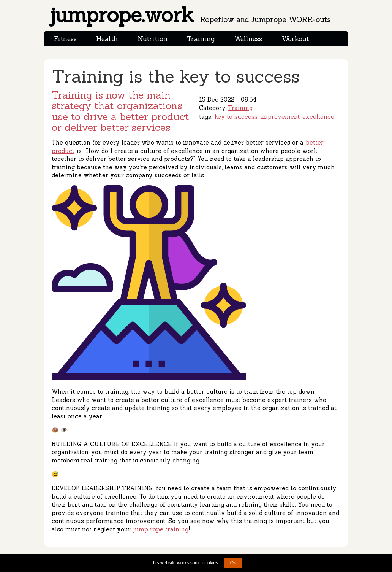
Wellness (248, 39)
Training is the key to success (176, 76)
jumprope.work (190, 15)
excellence (318, 117)
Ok (233, 563)
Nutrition (153, 39)
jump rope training (161, 529)
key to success (236, 117)
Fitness (65, 39)
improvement (280, 117)
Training (201, 39)
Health (107, 39)
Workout (295, 39)
